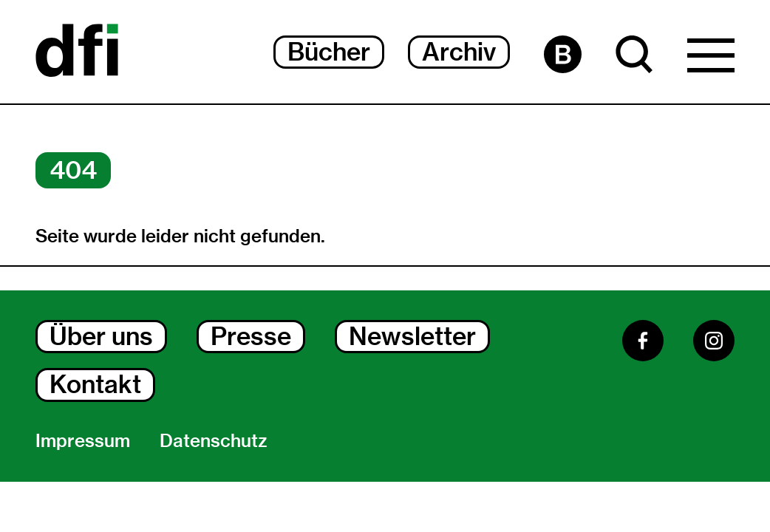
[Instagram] (714, 341)
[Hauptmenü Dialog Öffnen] (711, 59)
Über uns (101, 336)
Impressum (83, 440)
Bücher (329, 52)
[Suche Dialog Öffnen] (634, 54)
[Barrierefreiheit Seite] (563, 54)
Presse (251, 336)
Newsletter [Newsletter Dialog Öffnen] (412, 336)
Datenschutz (214, 440)
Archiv (459, 52)
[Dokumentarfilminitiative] (77, 52)
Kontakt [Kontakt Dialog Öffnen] (95, 384)
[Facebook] (643, 341)
